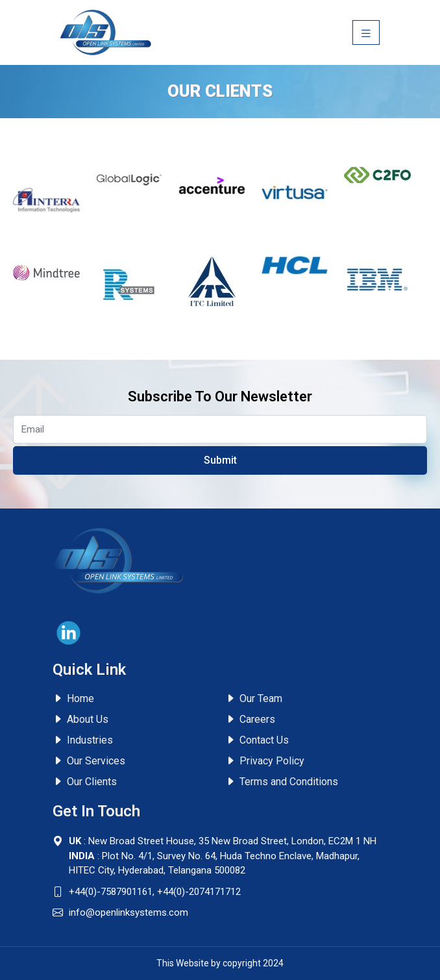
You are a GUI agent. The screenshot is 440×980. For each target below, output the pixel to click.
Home (73, 698)
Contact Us (257, 740)
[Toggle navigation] (366, 32)
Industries (83, 740)
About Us (80, 719)
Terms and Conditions (282, 782)
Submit (220, 460)
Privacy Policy (265, 761)
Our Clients (85, 782)
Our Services (89, 761)
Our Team (254, 698)
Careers (250, 719)
